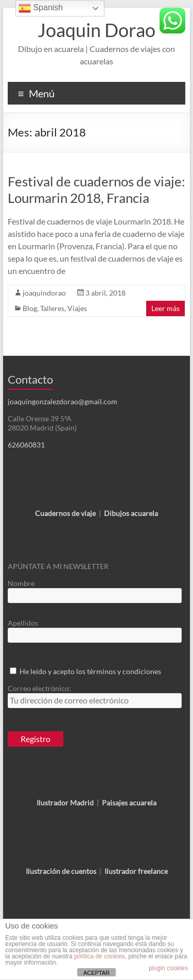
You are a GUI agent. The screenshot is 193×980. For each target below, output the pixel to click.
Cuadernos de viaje (65, 513)
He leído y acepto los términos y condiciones (90, 671)
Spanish (41, 8)
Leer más (165, 308)
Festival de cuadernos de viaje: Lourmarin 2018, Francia (97, 190)
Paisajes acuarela (129, 803)
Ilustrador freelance (136, 871)
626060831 (26, 445)
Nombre (21, 583)
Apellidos (23, 623)
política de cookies (100, 956)
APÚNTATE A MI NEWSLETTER (58, 566)
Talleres (52, 308)
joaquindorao (44, 293)
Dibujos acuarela (131, 513)
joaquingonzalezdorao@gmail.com (63, 401)
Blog (30, 308)
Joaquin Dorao (97, 30)
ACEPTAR (97, 973)
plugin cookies (168, 968)
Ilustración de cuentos (61, 871)
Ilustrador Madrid (65, 803)
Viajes (77, 308)
